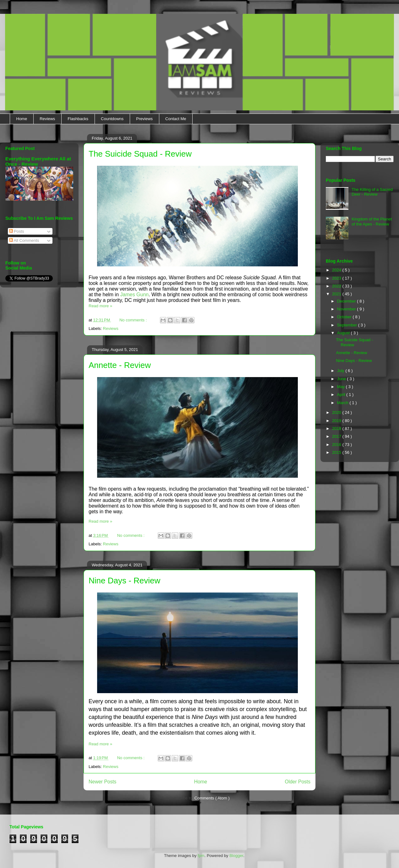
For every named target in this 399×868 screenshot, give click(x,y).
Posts (17, 231)
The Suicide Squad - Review (140, 154)
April (342, 395)
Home (22, 119)
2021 (337, 294)
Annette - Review (120, 365)
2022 (337, 286)
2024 (337, 270)
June (342, 379)
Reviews (47, 119)
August (344, 333)
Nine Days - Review (124, 581)
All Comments (24, 240)
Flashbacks (78, 119)
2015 (337, 452)
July (341, 371)
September (348, 325)
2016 (337, 445)
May (342, 387)
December (347, 301)
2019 (337, 421)
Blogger (236, 856)
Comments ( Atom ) (212, 798)
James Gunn (135, 295)
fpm (201, 856)
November (347, 309)
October (345, 317)
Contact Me (176, 119)
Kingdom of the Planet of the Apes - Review (372, 222)
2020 (337, 412)
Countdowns (112, 119)
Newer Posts (102, 782)
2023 (337, 278)
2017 (337, 436)
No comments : (134, 320)
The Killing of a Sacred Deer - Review (372, 192)
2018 (337, 428)
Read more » (100, 306)
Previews (144, 119)
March (343, 403)
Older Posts (298, 782)
